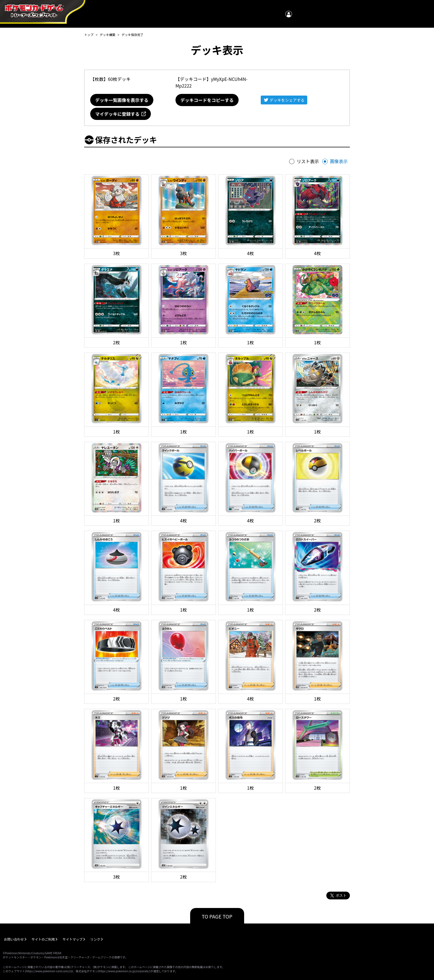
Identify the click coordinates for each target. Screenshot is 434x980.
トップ (89, 35)
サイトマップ (73, 939)
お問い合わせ (14, 939)
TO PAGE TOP (217, 916)
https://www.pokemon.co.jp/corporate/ (124, 971)
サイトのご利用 (43, 939)
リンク (95, 939)
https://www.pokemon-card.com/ (47, 971)
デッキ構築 (107, 35)
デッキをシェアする (287, 100)
